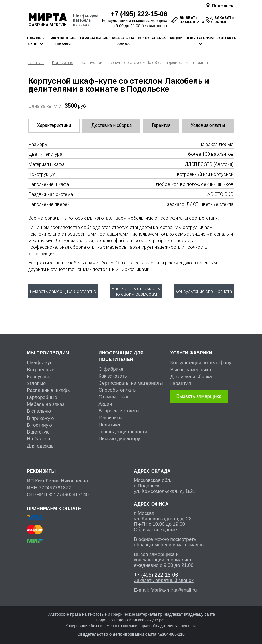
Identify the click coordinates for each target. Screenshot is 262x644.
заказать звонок (224, 20)
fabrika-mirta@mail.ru (174, 588)
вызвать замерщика (192, 20)
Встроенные (41, 368)
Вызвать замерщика (199, 395)
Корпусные (39, 375)
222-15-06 (139, 14)
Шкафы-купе (41, 361)
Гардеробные (42, 396)
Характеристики (54, 125)
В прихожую (40, 417)
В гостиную (39, 423)
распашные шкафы (63, 41)
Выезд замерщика (191, 368)
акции (176, 38)
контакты (227, 38)
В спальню (39, 409)
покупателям (199, 38)
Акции (105, 402)
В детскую (38, 430)
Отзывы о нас (114, 395)
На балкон (39, 437)
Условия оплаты (208, 125)
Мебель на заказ (46, 403)
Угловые (36, 382)
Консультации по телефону (201, 361)
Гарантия (161, 125)
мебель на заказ (123, 41)
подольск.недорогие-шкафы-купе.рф (131, 618)
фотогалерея (152, 38)
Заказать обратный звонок (164, 579)
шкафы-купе (35, 41)
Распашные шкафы (49, 389)
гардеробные (94, 38)
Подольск (223, 6)
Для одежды (41, 444)
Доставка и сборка (111, 125)
